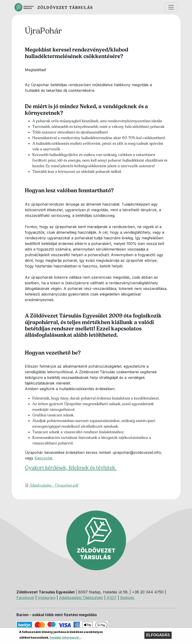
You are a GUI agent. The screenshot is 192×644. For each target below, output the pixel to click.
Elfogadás (158, 636)
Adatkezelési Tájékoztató (81, 598)
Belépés (127, 598)
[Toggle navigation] (171, 7)
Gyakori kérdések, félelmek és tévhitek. (71, 468)
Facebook (25, 598)
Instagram (47, 598)
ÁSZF (112, 598)
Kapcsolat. (44, 458)
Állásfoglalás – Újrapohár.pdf (54, 485)
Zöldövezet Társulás (65, 7)
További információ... (65, 639)
